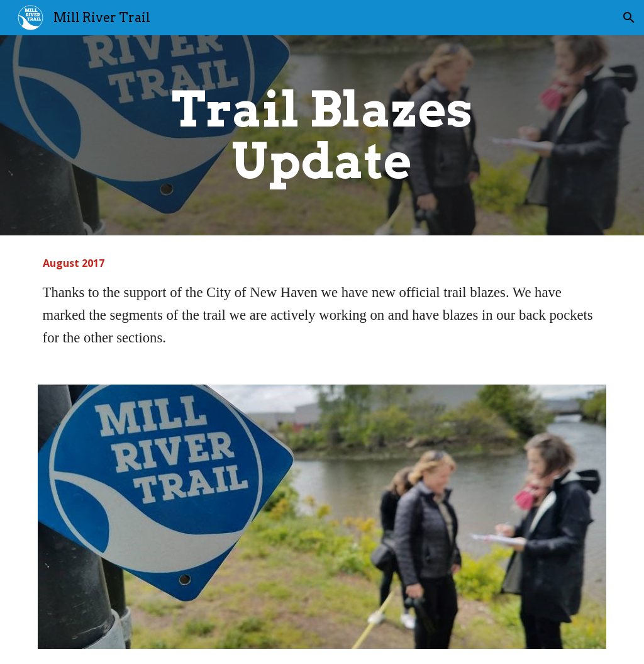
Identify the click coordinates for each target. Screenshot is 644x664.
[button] (629, 18)
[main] (322, 135)
